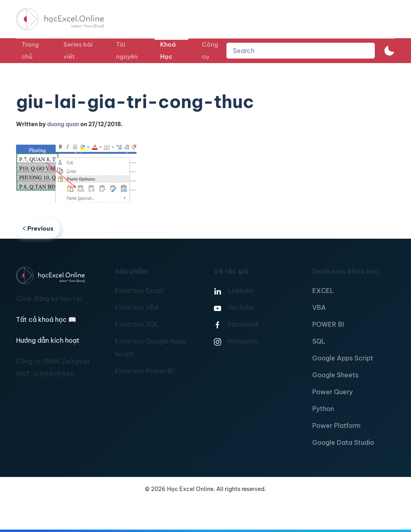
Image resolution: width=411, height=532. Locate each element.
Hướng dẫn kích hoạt (48, 340)
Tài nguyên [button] (127, 50)
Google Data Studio (343, 442)
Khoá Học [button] (168, 50)
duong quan (63, 124)
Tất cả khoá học (46, 319)
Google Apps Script (343, 358)
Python (323, 409)
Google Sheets (335, 375)
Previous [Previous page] (38, 228)
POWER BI (328, 324)
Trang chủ (30, 50)
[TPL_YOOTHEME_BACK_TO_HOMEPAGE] (67, 19)
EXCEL (323, 291)
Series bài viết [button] (78, 50)
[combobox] (301, 51)
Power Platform (336, 426)
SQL (319, 341)
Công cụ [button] (210, 50)
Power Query (333, 392)
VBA (319, 307)
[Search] (301, 51)
